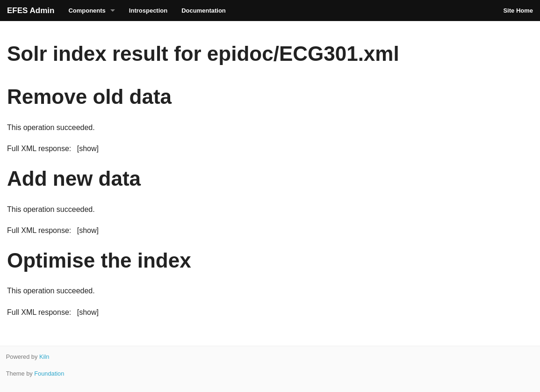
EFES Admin (31, 11)
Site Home (518, 11)
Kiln (44, 357)
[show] (88, 149)
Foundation (49, 374)
